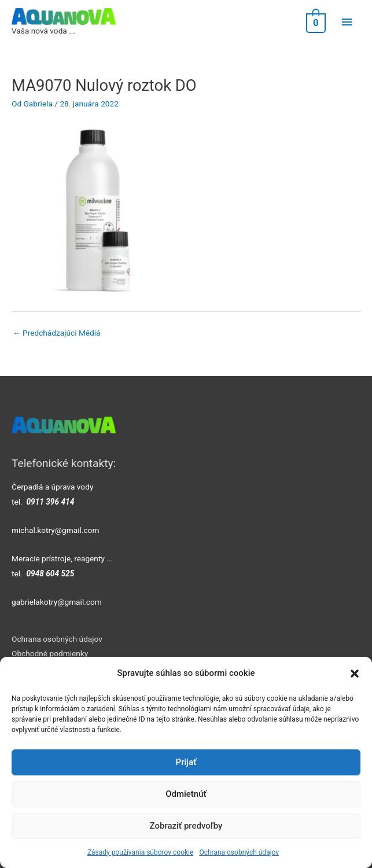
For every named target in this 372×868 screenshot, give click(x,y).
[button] (355, 674)
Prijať (186, 762)
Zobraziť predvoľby (186, 826)
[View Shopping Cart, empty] (315, 22)
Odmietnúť (186, 794)
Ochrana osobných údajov (239, 852)
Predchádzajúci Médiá (57, 333)
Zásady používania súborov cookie (141, 852)
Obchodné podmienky (50, 653)
